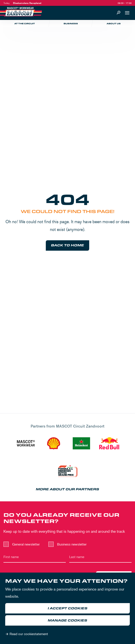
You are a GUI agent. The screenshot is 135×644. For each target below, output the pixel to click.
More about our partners (67, 489)
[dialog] (67, 608)
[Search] (119, 13)
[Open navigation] (127, 13)
